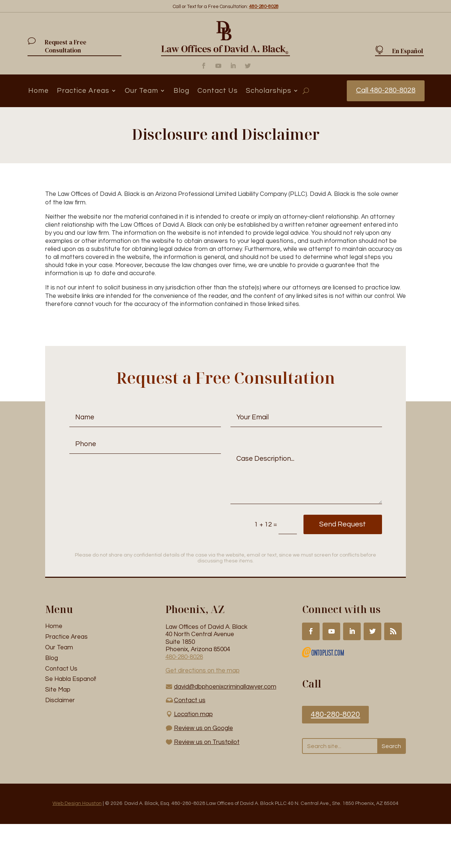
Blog (181, 91)
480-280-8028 (184, 657)
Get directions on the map (203, 671)
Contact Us (218, 91)
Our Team (141, 91)
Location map (193, 714)
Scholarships (269, 91)
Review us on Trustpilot (207, 742)
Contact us (190, 700)
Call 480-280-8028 (386, 91)
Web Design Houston (77, 803)
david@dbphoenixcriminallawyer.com (225, 687)
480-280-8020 (335, 714)
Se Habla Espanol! (71, 679)
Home (39, 91)
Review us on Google (203, 728)
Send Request (340, 525)
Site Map (58, 690)
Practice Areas (83, 91)
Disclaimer (60, 700)
